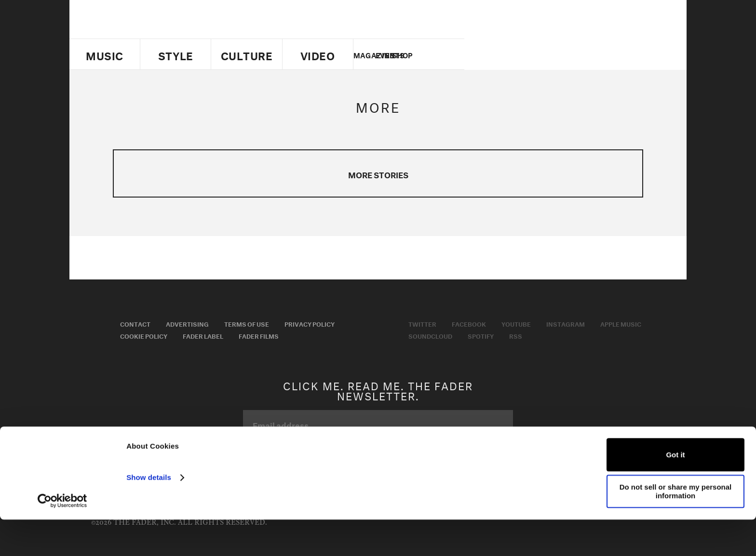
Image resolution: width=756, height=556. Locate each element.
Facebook (469, 323)
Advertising (187, 323)
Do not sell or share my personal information (676, 528)
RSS (516, 335)
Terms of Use (247, 323)
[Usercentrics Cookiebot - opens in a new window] (62, 537)
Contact (135, 323)
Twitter (534, 54)
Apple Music (621, 323)
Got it (675, 491)
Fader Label (203, 335)
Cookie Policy (144, 335)
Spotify (481, 335)
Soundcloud (430, 335)
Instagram (566, 323)
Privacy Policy (310, 323)
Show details (149, 514)
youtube (567, 54)
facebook (551, 54)
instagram (584, 54)
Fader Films (259, 335)
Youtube (516, 323)
